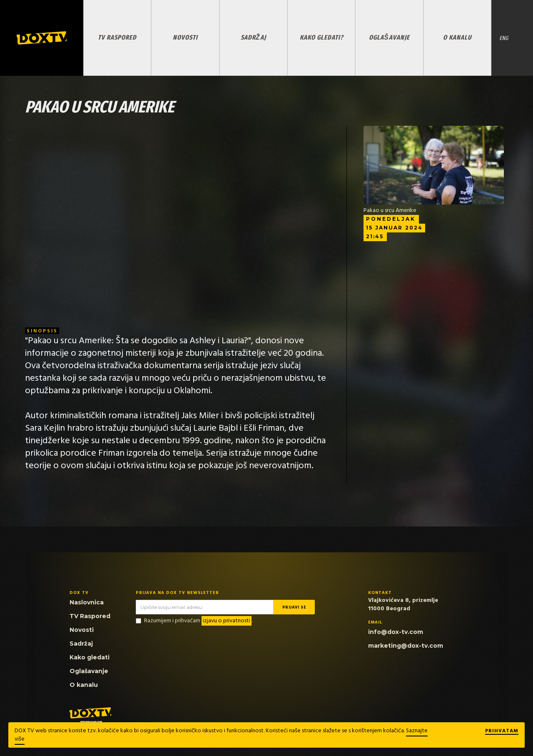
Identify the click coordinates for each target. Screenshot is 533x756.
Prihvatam (502, 731)
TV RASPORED (117, 37)
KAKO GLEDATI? (321, 37)
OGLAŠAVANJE (389, 37)
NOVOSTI (185, 37)
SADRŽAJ (253, 37)
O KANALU (457, 37)
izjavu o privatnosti (227, 621)
